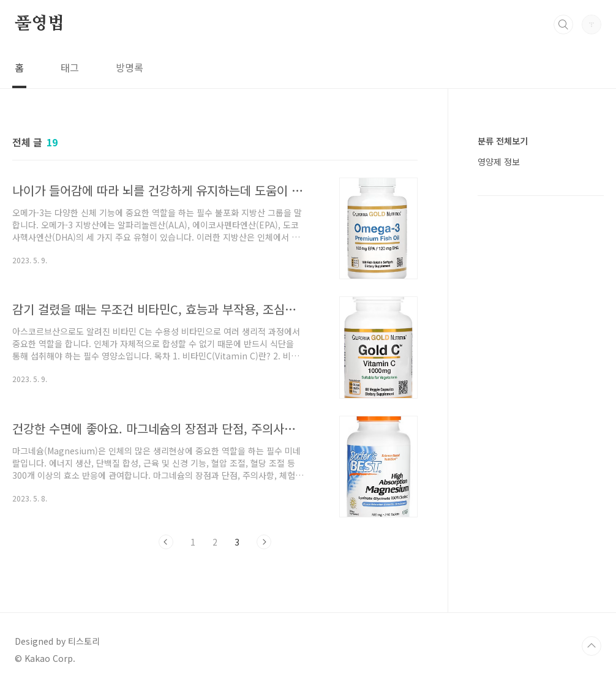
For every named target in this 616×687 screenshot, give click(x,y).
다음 (264, 542)
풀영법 (39, 24)
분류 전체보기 (503, 141)
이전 (166, 542)
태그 (70, 67)
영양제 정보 (499, 162)
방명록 (130, 67)
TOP (592, 646)
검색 (563, 24)
